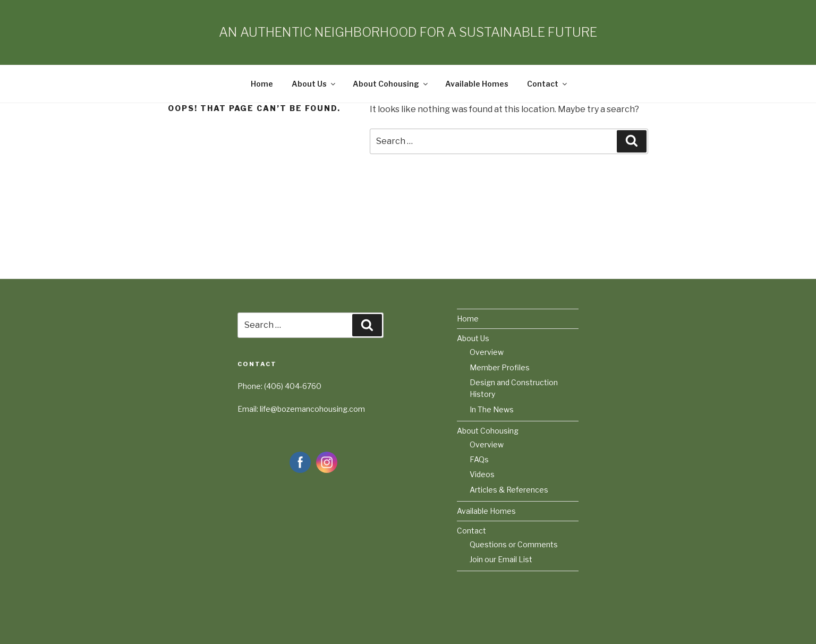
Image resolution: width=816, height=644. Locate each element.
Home (262, 84)
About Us (314, 84)
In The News (492, 409)
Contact (548, 84)
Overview (487, 352)
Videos (482, 474)
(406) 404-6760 (293, 386)
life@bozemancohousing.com (312, 409)
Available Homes (477, 84)
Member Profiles (500, 367)
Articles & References (509, 490)
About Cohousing (391, 84)
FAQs (479, 459)
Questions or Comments (514, 544)
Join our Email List (501, 559)
